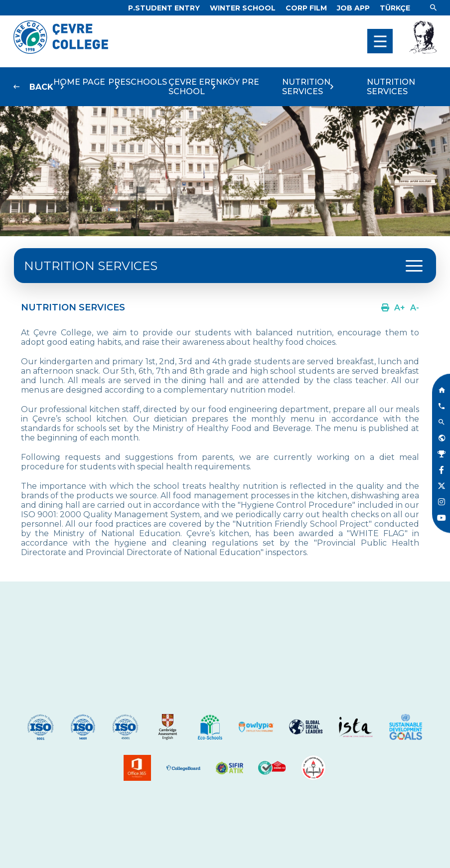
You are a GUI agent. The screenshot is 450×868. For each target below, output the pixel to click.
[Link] (164, 8)
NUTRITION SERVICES (306, 87)
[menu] (380, 41)
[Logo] (61, 51)
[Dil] (395, 8)
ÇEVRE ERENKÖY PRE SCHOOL (214, 87)
